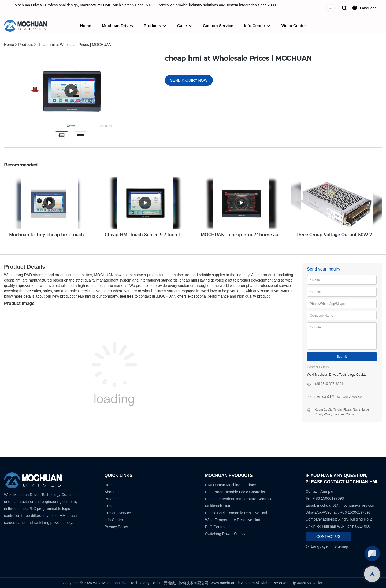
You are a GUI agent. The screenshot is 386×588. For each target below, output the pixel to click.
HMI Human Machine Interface (231, 484)
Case (182, 26)
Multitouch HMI (218, 505)
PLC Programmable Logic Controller (235, 491)
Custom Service (218, 26)
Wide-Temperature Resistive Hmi (233, 519)
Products (152, 26)
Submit (342, 356)
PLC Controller (217, 526)
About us (112, 491)
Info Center (255, 26)
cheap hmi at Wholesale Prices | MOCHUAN (75, 45)
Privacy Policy (116, 526)
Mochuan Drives (117, 26)
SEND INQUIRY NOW (189, 80)
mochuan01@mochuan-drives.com (346, 505)
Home (86, 26)
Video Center (294, 26)
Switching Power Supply (225, 533)
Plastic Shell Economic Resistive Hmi (236, 512)
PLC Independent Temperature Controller (239, 498)
